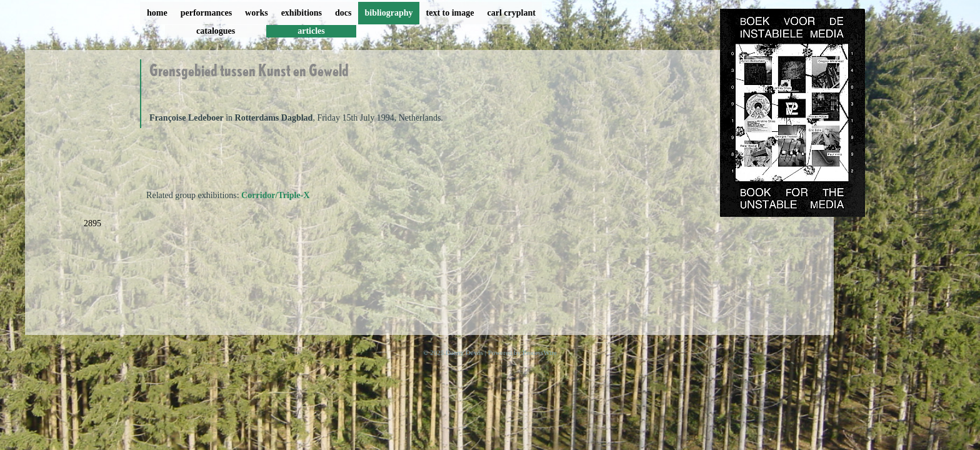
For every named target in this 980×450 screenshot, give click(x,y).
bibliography (388, 13)
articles (311, 31)
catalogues (216, 31)
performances (206, 13)
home (157, 13)
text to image (450, 13)
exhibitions (302, 13)
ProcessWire (540, 352)
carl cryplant (511, 13)
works (257, 13)
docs (343, 13)
